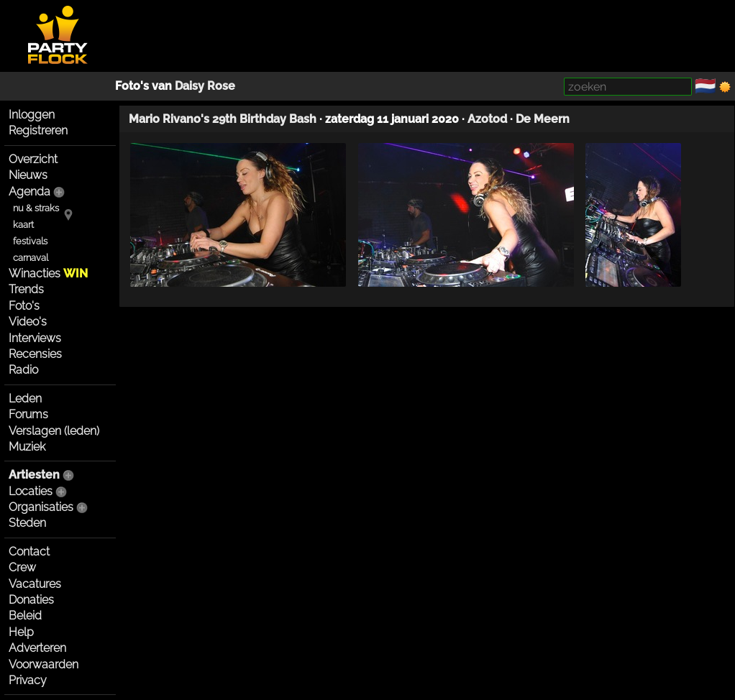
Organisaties (41, 507)
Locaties (31, 491)
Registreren (38, 130)
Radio (23, 370)
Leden (25, 399)
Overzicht (33, 159)
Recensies (35, 354)
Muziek (27, 447)
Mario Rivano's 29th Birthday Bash (223, 119)
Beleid (25, 616)
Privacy (28, 680)
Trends (26, 289)
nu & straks (36, 208)
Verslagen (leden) (54, 431)
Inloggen (32, 115)
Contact (29, 552)
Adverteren (37, 648)
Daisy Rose (205, 86)
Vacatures (35, 584)
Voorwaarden (44, 664)
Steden (27, 523)
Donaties (31, 600)
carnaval (31, 258)
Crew (22, 567)
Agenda (29, 192)
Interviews (35, 338)
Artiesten (34, 475)
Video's (28, 322)
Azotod (487, 119)
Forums (28, 414)
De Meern (543, 119)
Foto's (24, 306)
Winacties (48, 273)
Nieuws (28, 175)
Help (21, 632)
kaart (23, 225)
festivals (30, 241)
